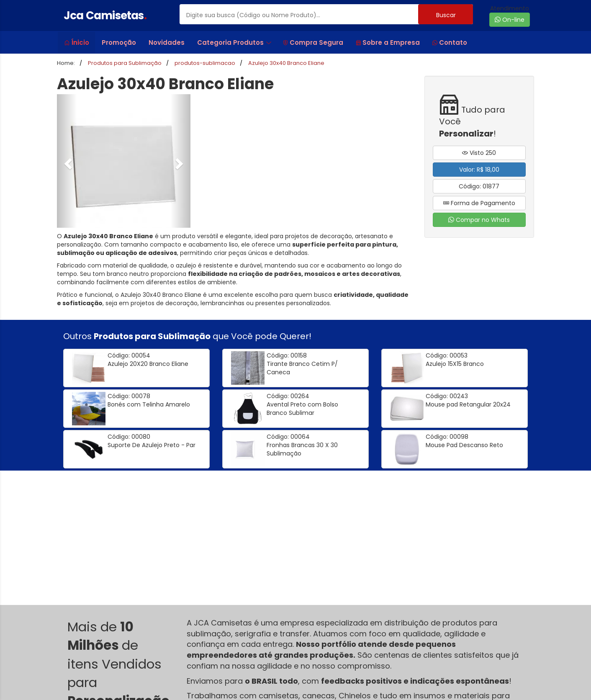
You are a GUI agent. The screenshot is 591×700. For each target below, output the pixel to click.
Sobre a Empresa (388, 42)
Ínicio (77, 42)
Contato (450, 42)
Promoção (119, 42)
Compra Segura (313, 42)
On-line (510, 20)
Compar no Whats (479, 220)
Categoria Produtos (234, 42)
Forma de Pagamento (479, 203)
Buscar (446, 15)
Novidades (167, 42)
